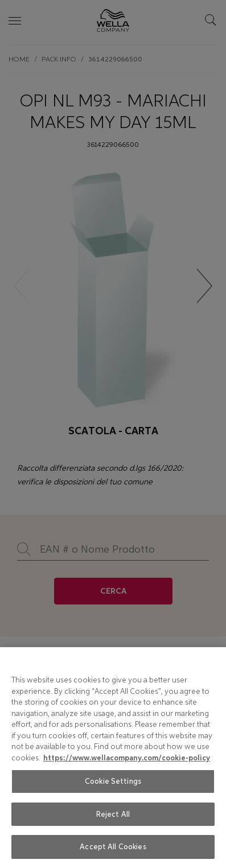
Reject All (113, 814)
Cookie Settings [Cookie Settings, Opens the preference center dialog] (113, 781)
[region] (113, 758)
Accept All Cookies (113, 847)
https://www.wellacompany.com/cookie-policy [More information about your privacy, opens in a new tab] (127, 758)
